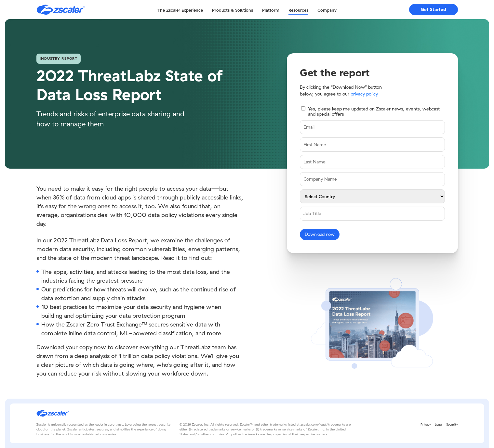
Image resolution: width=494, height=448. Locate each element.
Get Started (434, 9)
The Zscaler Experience (180, 10)
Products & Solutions (233, 10)
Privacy (426, 424)
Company (327, 10)
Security (452, 424)
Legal (439, 424)
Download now (320, 234)
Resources (298, 10)
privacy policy (364, 94)
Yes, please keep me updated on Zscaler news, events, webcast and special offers (374, 112)
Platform (271, 10)
